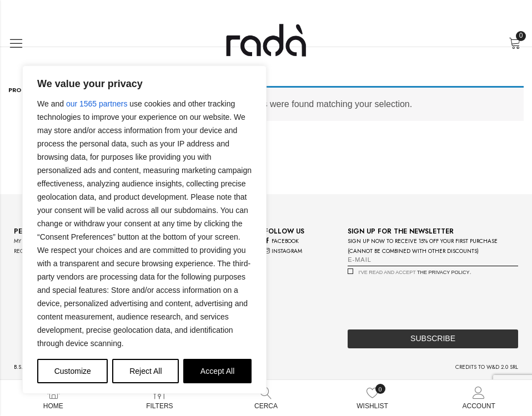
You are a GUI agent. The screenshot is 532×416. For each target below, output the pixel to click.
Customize (73, 371)
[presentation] (432, 300)
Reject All (145, 371)
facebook (282, 241)
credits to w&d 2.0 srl (487, 367)
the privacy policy (443, 272)
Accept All (217, 371)
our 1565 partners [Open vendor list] (97, 104)
